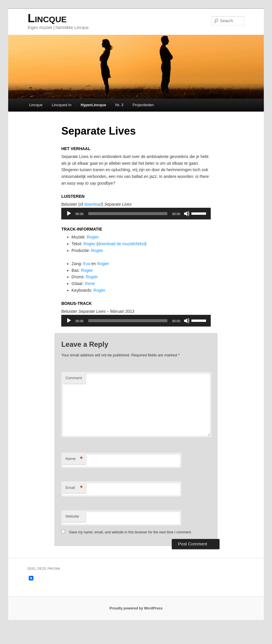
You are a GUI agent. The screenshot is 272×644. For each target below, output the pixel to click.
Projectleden (144, 106)
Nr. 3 (120, 106)
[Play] (69, 220)
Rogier (96, 244)
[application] (136, 220)
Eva (89, 273)
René (92, 294)
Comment (74, 392)
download (96, 210)
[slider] (128, 220)
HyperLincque (94, 106)
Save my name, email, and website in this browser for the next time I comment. (131, 547)
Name (74, 473)
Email (74, 502)
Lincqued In (62, 106)
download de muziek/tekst (126, 252)
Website (73, 531)
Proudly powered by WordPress (136, 624)
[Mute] (186, 220)
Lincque (48, 19)
